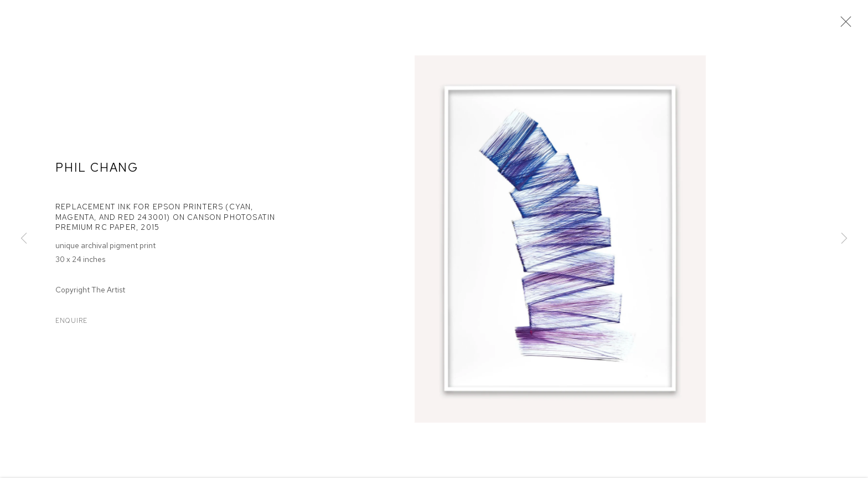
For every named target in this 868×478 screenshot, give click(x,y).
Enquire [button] (71, 322)
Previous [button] (24, 239)
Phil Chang (97, 169)
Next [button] (844, 239)
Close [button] (843, 25)
